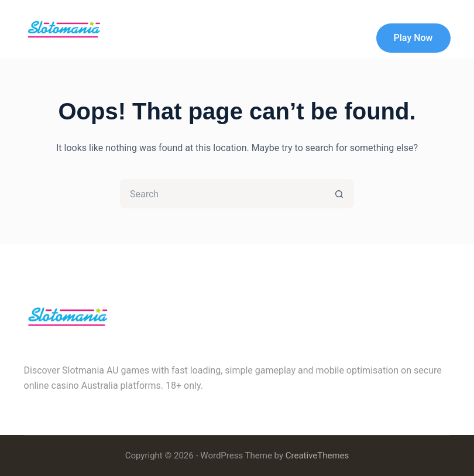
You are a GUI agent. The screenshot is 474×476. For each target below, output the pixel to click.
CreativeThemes (317, 456)
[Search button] (339, 194)
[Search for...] (222, 194)
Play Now (413, 38)
